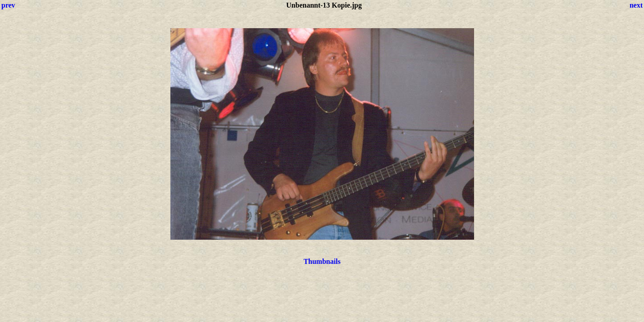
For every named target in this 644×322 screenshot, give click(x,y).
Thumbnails (322, 261)
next (636, 5)
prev (8, 5)
